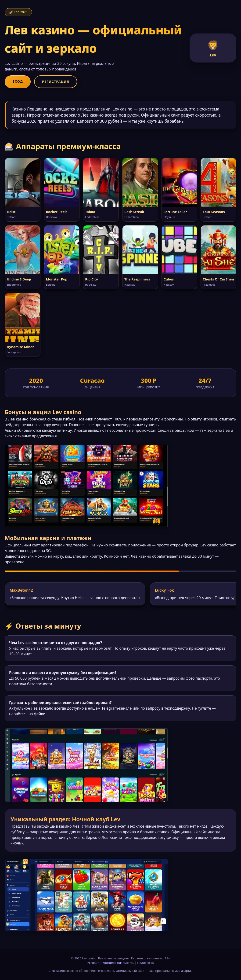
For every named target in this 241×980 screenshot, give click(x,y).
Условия (93, 963)
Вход (18, 81)
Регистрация (56, 82)
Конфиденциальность (118, 963)
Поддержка (146, 963)
